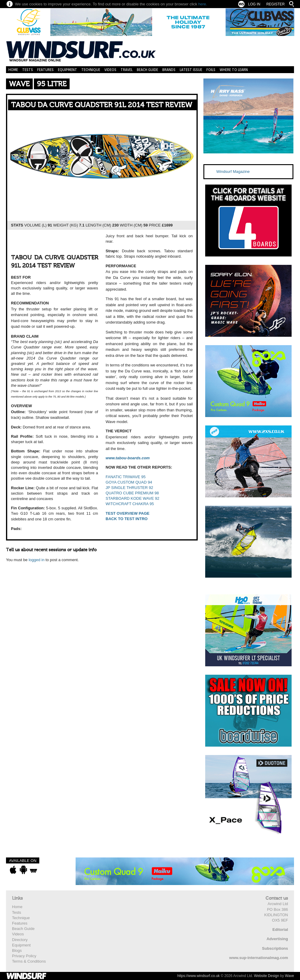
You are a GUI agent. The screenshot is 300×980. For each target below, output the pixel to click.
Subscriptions (275, 948)
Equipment (67, 70)
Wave (19, 84)
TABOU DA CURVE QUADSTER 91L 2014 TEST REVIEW (102, 105)
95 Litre (52, 84)
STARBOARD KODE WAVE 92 (132, 498)
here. (203, 4)
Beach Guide (147, 70)
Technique (91, 70)
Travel (127, 70)
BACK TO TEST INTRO (127, 519)
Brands (169, 70)
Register (276, 4)
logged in (36, 560)
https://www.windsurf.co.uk (198, 976)
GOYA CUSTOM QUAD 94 (129, 482)
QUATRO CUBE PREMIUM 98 (132, 493)
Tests (28, 70)
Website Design (267, 976)
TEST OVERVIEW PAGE (127, 513)
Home (13, 70)
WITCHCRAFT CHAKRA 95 (130, 504)
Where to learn (234, 70)
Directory (20, 940)
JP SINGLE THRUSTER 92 (129, 488)
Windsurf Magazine (233, 172)
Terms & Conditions (29, 961)
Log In (254, 4)
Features (45, 70)
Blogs (17, 950)
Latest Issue (191, 70)
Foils (211, 70)
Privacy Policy (24, 956)
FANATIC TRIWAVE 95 (126, 477)
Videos (110, 70)
